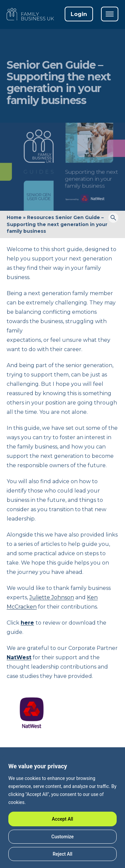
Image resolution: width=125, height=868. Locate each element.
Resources (40, 217)
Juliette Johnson (52, 597)
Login (79, 14)
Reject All (62, 854)
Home (14, 217)
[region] (62, 812)
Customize (62, 837)
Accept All (63, 819)
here (27, 623)
